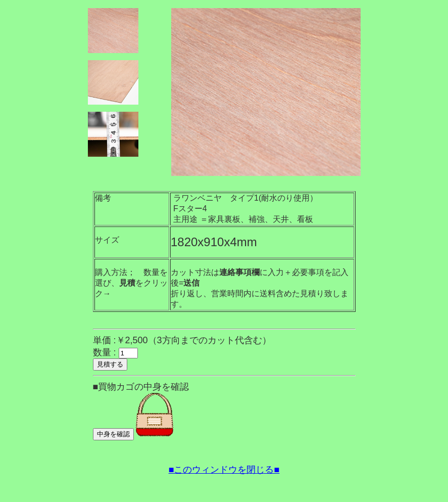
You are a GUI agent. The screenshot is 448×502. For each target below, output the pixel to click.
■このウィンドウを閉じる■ (224, 470)
